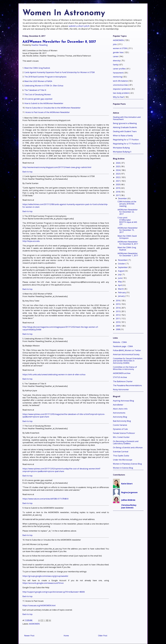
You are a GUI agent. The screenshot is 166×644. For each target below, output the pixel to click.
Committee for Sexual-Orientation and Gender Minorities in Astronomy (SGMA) (128, 361)
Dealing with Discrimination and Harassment (127, 118)
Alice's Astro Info (120, 409)
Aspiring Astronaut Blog (123, 401)
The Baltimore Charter (123, 381)
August (121, 271)
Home (66, 636)
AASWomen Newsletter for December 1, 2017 (128, 254)
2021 (118, 181)
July (120, 274)
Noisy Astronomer (121, 389)
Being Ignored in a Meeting (125, 123)
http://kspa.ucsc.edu (31, 241)
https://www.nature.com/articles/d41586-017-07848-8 (45, 499)
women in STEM (120, 48)
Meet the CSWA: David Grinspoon (127, 237)
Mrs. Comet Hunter (121, 437)
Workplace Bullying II (122, 152)
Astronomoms (119, 413)
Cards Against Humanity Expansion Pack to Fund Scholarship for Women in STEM (59, 72)
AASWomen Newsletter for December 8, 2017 (128, 243)
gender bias (118, 52)
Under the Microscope (123, 460)
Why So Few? (119, 97)
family (116, 65)
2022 (118, 177)
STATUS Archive (120, 377)
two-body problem (121, 93)
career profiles (119, 69)
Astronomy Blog (120, 417)
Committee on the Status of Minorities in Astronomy (125, 368)
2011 (118, 319)
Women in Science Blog (123, 468)
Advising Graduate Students (125, 127)
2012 (118, 315)
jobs (115, 44)
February (122, 292)
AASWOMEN (34, 624)
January (122, 296)
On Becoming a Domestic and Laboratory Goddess (126, 442)
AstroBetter (118, 405)
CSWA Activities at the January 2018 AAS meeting (127, 204)
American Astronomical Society (126, 354)
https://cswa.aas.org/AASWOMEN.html (39, 605)
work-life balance (121, 81)
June (120, 278)
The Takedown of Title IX (35, 90)
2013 (118, 311)
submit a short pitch (79, 26)
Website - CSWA (120, 342)
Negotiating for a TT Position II (127, 144)
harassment (118, 73)
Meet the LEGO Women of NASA (38, 81)
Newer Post (29, 636)
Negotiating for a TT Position (126, 140)
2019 (118, 188)
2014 (118, 308)
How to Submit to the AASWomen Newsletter (44, 103)
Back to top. (28, 172)
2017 (118, 195)
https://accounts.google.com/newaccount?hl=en (43, 583)
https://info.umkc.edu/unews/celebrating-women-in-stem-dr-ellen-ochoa (54, 374)
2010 (118, 322)
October (122, 264)
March (121, 289)
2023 (118, 174)
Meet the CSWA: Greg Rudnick (37, 68)
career (116, 56)
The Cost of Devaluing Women (38, 94)
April (120, 285)
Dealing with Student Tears (125, 131)
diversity (117, 61)
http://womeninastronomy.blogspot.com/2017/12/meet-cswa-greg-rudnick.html (57, 167)
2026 (118, 163)
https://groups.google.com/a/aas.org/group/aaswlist (45, 576)
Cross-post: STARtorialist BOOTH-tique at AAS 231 (127, 221)
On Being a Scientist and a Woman (128, 448)
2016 (118, 301)
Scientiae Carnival (121, 452)
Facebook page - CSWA (123, 346)
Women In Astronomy (64, 13)
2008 (118, 329)
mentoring (118, 77)
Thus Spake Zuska (121, 456)
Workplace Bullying (121, 148)
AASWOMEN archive (122, 373)
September (123, 267)
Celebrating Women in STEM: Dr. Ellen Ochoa (44, 86)
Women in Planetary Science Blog (127, 464)
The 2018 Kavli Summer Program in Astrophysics (45, 77)
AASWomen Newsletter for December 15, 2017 (128, 230)
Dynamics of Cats (120, 429)
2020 (118, 184)
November (123, 260)
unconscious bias (121, 85)
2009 (118, 326)
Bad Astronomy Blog (122, 421)
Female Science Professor (124, 433)
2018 (118, 192)
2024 (118, 170)
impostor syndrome (122, 89)
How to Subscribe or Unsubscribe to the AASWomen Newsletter (53, 108)
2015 (118, 304)
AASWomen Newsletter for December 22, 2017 (128, 212)
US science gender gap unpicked (38, 99)
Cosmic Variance (120, 425)
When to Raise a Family (123, 136)
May (120, 282)
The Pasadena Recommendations (127, 385)
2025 (118, 166)
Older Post (103, 636)
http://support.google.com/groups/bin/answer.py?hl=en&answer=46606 (54, 592)
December (123, 198)
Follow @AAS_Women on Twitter (127, 350)
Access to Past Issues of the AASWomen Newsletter (48, 112)
